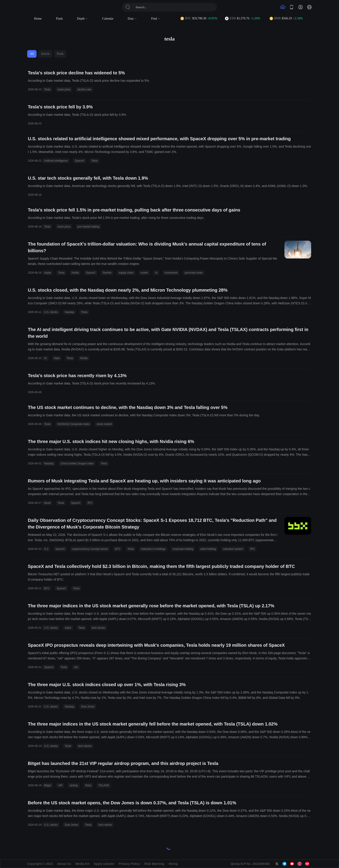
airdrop (74, 785)
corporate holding (183, 549)
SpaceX (80, 161)
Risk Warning (154, 864)
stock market (104, 424)
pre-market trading (88, 227)
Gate (57, 358)
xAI (76, 667)
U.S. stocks (51, 312)
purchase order (194, 273)
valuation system (233, 549)
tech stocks (98, 628)
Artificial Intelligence (56, 161)
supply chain (126, 273)
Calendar (108, 19)
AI (156, 273)
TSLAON (104, 785)
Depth (83, 19)
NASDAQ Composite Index (74, 424)
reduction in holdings (153, 549)
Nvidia (75, 273)
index (68, 628)
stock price (64, 89)
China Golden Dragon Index (77, 463)
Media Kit (82, 864)
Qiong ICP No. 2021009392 (250, 864)
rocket (144, 273)
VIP (60, 785)
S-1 (46, 549)
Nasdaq (69, 312)
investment (171, 273)
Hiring (173, 864)
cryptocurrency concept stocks (90, 549)
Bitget (48, 785)
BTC (118, 549)
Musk (47, 503)
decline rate (84, 89)
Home (38, 19)
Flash (59, 19)
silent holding (208, 549)
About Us (64, 864)
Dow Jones (88, 707)
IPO (90, 503)
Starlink (107, 273)
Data (132, 19)
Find (156, 19)
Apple (48, 273)
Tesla (47, 89)
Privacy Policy (129, 864)
